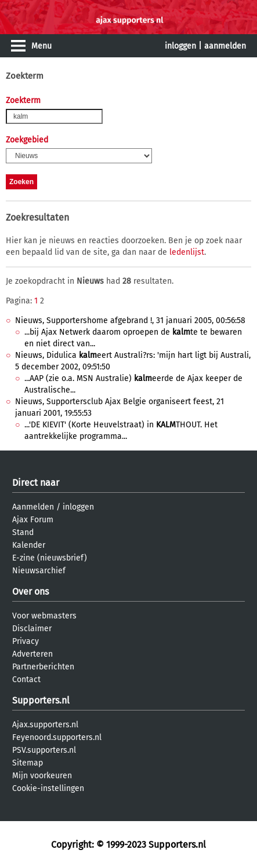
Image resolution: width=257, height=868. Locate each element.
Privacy (26, 641)
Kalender (29, 545)
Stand (23, 532)
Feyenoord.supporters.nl (57, 737)
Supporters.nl (41, 700)
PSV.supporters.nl (44, 750)
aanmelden (225, 46)
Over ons (30, 592)
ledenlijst (187, 252)
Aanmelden (33, 507)
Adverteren (32, 654)
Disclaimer (32, 629)
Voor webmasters (44, 616)
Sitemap (28, 763)
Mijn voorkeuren (42, 776)
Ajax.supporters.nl (45, 725)
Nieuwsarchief (39, 571)
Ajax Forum (33, 520)
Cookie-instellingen (48, 788)
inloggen (180, 46)
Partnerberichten (43, 667)
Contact (26, 680)
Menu (41, 46)
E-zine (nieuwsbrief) (50, 558)
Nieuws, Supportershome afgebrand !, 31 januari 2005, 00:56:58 (130, 321)
